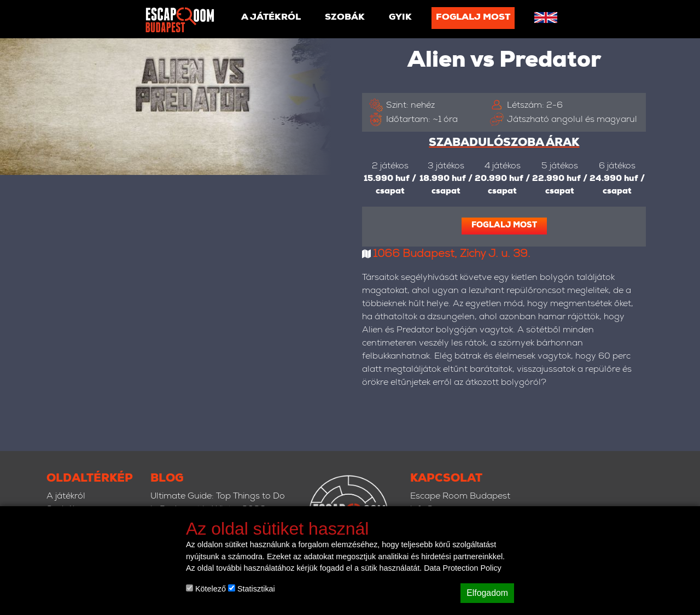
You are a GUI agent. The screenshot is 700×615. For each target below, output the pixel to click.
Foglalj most (473, 18)
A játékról (271, 18)
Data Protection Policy (463, 568)
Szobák (345, 18)
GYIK (400, 18)
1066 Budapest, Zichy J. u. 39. (452, 255)
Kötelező (206, 589)
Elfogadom (487, 593)
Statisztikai (252, 589)
